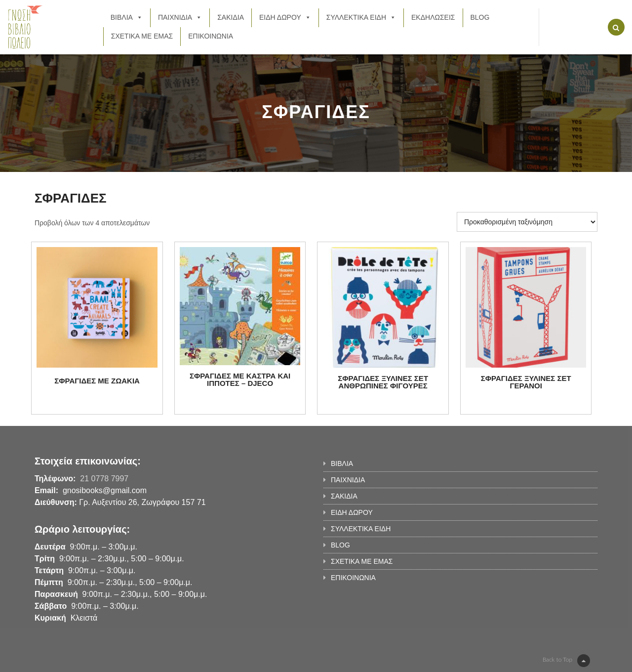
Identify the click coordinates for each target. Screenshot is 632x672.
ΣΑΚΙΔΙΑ (231, 17)
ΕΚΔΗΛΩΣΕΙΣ (433, 17)
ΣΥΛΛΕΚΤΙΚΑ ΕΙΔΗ (361, 17)
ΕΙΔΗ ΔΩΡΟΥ (285, 17)
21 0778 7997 (104, 479)
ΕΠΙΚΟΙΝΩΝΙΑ (211, 36)
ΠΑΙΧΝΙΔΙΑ (180, 17)
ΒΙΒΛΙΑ (127, 17)
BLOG (480, 17)
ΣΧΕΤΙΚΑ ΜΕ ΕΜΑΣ (142, 36)
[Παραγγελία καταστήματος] (527, 222)
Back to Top (566, 661)
